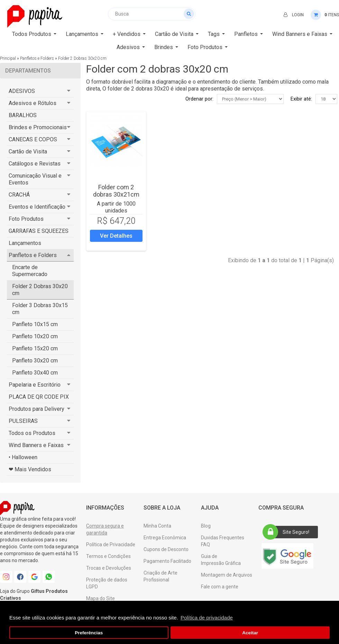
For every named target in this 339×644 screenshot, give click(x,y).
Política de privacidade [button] (207, 618)
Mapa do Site (100, 598)
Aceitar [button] (250, 633)
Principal (8, 58)
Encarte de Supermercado (30, 271)
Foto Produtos (26, 219)
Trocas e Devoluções (109, 568)
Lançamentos (25, 243)
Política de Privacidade (111, 544)
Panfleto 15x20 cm (35, 348)
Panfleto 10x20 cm (35, 336)
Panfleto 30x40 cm (35, 373)
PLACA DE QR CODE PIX (39, 397)
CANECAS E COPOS (33, 139)
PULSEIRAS (23, 421)
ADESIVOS (22, 91)
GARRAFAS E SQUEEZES (39, 231)
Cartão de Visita (28, 151)
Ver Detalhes (116, 236)
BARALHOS (23, 115)
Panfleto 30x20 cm (35, 361)
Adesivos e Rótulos (33, 103)
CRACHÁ (19, 195)
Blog (206, 526)
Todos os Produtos (32, 433)
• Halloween (23, 457)
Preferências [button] (89, 633)
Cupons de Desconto (166, 549)
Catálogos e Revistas (35, 164)
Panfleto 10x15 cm (35, 324)
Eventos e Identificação (37, 207)
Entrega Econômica (165, 538)
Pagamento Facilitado (167, 561)
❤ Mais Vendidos (30, 469)
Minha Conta (157, 526)
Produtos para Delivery (36, 409)
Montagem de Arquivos (227, 575)
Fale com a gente (220, 587)
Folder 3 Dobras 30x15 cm (40, 309)
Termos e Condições (108, 556)
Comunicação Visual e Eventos (35, 179)
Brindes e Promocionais (38, 127)
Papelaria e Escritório (35, 385)
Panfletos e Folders (37, 58)
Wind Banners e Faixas (36, 445)
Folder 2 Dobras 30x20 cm (82, 58)
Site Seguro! (288, 532)
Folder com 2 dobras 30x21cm (116, 191)
